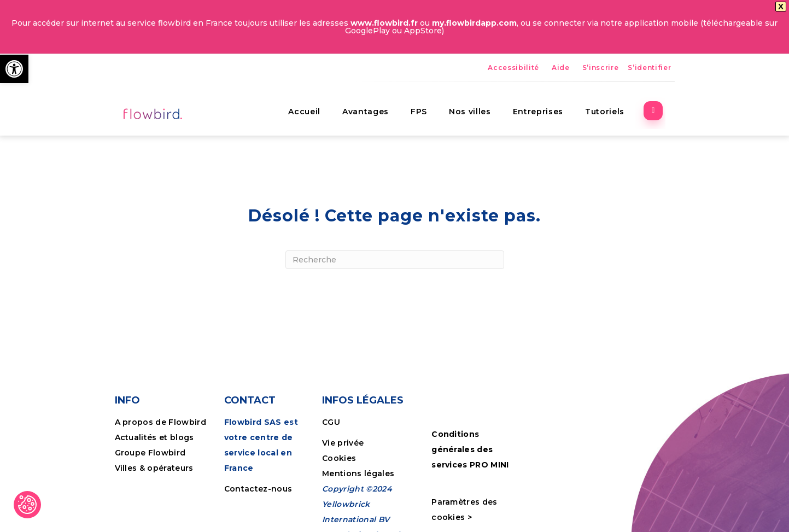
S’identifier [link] (649, 48)
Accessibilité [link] (513, 48)
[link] (14, 69)
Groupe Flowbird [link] (151, 434)
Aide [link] (561, 48)
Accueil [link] (314, 86)
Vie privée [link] (343, 424)
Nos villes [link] (479, 86)
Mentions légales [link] (358, 454)
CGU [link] (331, 403)
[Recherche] (395, 240)
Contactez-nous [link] (258, 470)
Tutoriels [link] (613, 86)
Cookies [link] (340, 439)
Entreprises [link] (547, 86)
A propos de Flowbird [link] (161, 403)
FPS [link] (428, 86)
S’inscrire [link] (601, 48)
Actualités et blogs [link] (154, 418)
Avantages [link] (374, 86)
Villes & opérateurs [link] (154, 449)
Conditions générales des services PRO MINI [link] (470, 430)
